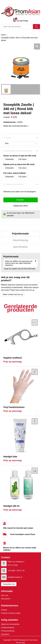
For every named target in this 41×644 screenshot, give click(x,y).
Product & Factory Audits (11, 613)
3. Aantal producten (14, 184)
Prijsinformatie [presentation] (20, 234)
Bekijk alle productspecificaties (16, 126)
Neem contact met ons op (13, 294)
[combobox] (17, 27)
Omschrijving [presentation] (20, 240)
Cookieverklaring (8, 628)
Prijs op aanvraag (13, 362)
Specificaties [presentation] (20, 247)
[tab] (20, 234)
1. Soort (7, 138)
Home (3, 35)
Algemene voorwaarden (10, 624)
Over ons (5, 595)
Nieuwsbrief (6, 599)
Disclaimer (5, 634)
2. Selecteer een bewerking (17, 151)
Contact (4, 610)
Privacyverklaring (8, 631)
